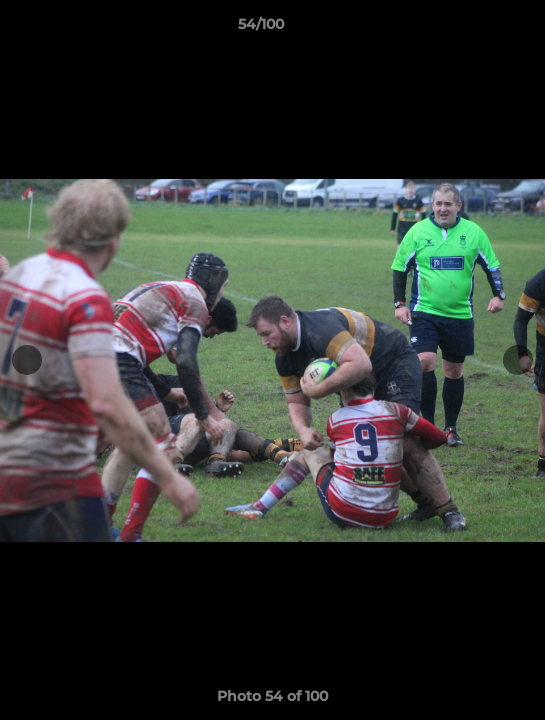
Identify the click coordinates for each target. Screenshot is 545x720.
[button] (473, 29)
